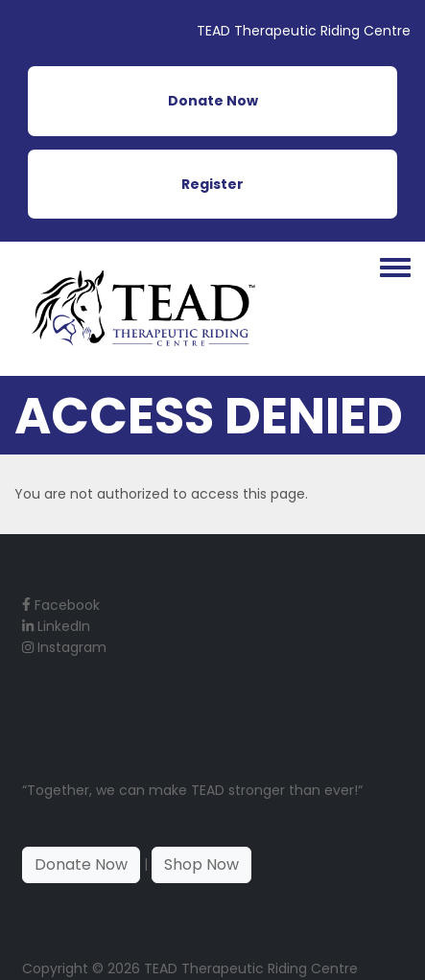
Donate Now (213, 101)
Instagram (64, 647)
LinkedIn (56, 626)
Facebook (61, 605)
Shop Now (201, 864)
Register (212, 184)
